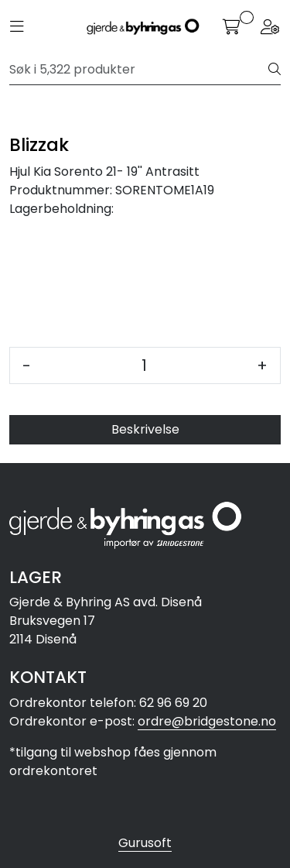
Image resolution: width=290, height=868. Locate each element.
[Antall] (144, 365)
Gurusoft (145, 843)
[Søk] (139, 70)
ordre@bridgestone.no (207, 721)
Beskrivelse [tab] (145, 429)
